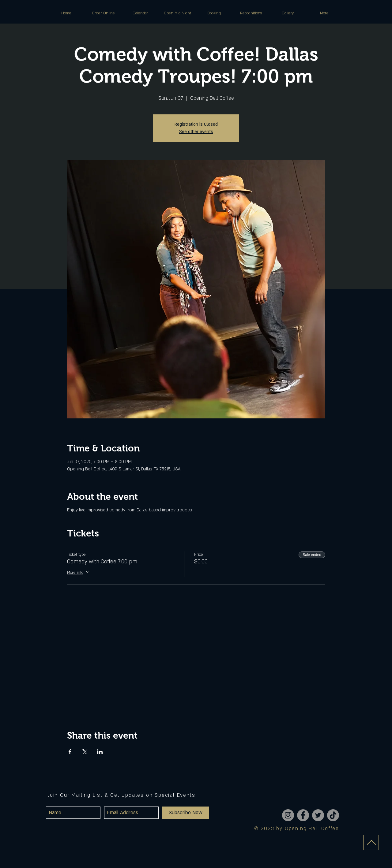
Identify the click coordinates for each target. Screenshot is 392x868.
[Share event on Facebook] (70, 752)
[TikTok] (333, 815)
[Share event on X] (85, 752)
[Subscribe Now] (186, 813)
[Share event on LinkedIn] (100, 752)
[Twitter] (318, 815)
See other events (196, 132)
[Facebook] (303, 815)
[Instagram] (288, 815)
